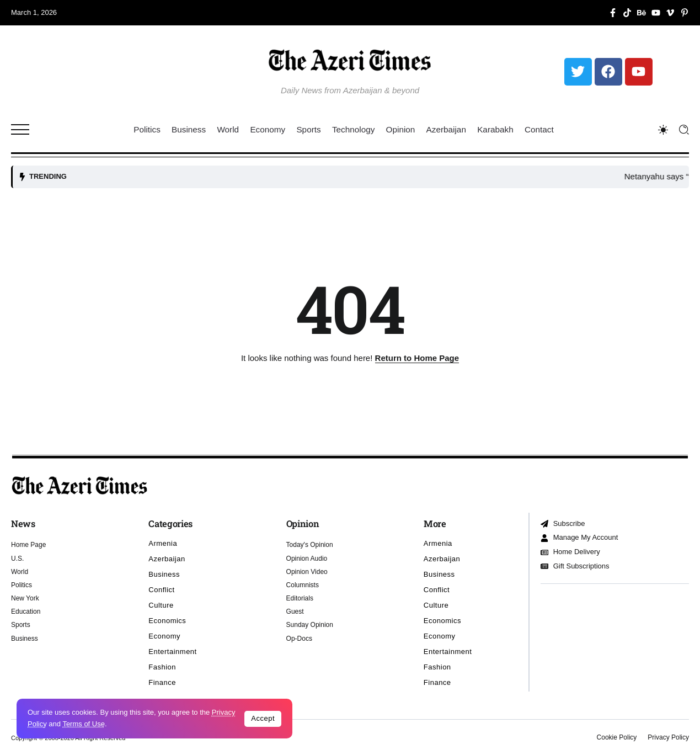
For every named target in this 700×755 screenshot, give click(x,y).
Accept (263, 718)
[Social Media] (613, 13)
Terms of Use (84, 724)
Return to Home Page (417, 358)
